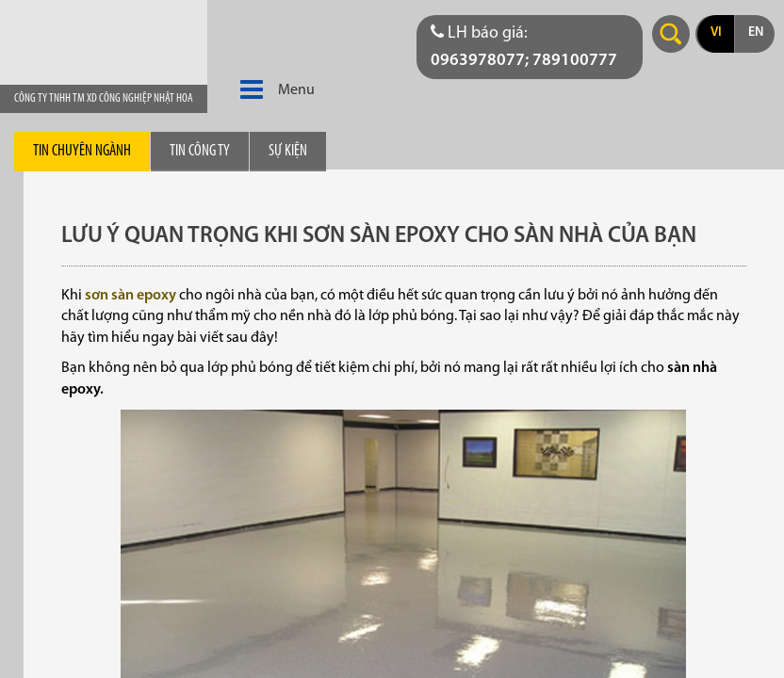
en (756, 32)
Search (671, 34)
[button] (252, 90)
